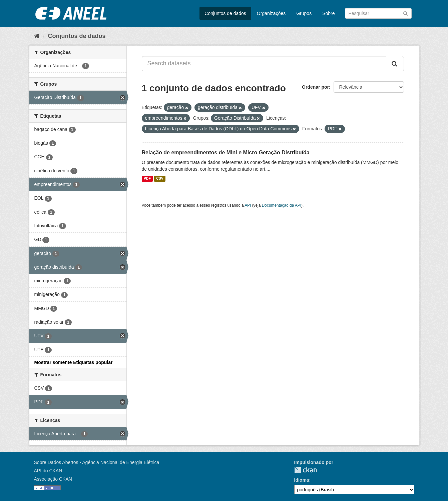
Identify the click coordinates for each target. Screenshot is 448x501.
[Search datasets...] (264, 64)
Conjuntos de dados (225, 13)
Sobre (328, 13)
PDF (147, 179)
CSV (160, 179)
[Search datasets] (378, 13)
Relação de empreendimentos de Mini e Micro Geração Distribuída (226, 152)
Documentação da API (282, 205)
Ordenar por (315, 87)
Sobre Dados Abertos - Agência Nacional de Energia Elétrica (97, 462)
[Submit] (405, 13)
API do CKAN (48, 471)
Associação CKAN (53, 479)
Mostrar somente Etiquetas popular (74, 362)
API (248, 205)
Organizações (271, 13)
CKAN (306, 470)
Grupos (304, 13)
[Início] (37, 36)
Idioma (302, 480)
